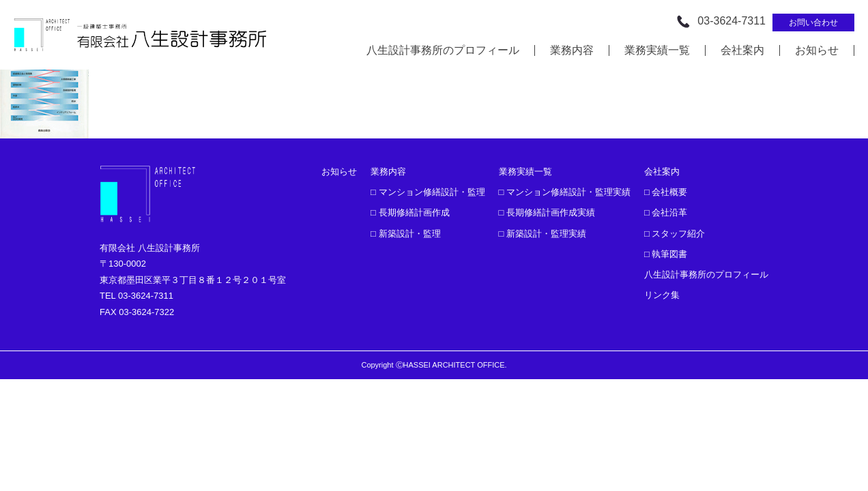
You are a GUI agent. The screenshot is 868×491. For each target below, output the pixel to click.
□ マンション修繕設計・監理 (428, 192)
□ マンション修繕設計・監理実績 (565, 192)
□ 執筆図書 (666, 254)
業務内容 (572, 50)
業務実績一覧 (657, 50)
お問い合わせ (813, 23)
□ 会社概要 (666, 192)
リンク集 (662, 295)
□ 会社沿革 (666, 212)
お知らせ (817, 50)
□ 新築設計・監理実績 (542, 234)
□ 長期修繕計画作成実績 (547, 212)
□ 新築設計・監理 (405, 234)
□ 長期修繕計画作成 (410, 212)
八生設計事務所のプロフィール (443, 50)
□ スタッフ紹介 (675, 234)
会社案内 (742, 50)
